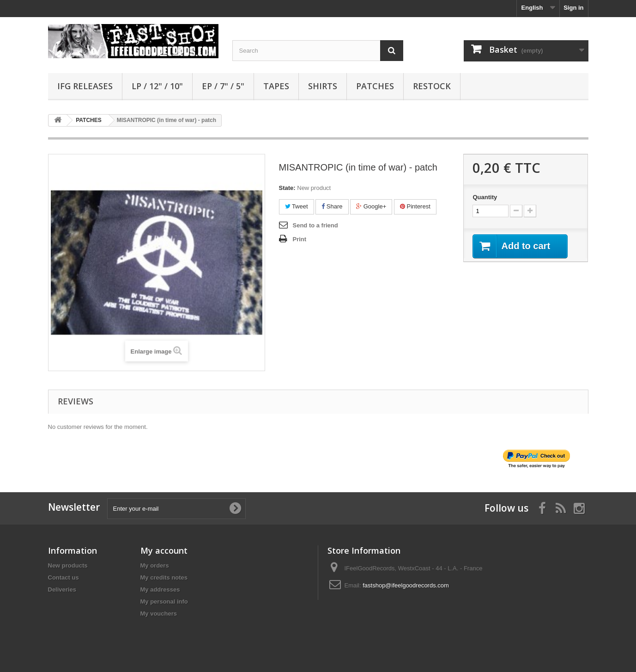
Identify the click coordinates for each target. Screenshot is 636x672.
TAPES (276, 86)
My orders (155, 565)
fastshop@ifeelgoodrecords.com (406, 585)
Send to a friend (315, 225)
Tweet (297, 206)
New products (68, 565)
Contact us (64, 577)
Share (332, 206)
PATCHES (375, 86)
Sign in (573, 8)
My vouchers (159, 614)
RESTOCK (432, 86)
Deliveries (62, 590)
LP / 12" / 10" (157, 86)
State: (287, 188)
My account (164, 550)
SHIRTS (323, 86)
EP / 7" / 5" (223, 86)
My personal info (164, 602)
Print (300, 239)
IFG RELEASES (85, 86)
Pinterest (415, 206)
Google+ (371, 206)
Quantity (485, 197)
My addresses (160, 590)
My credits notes (164, 577)
